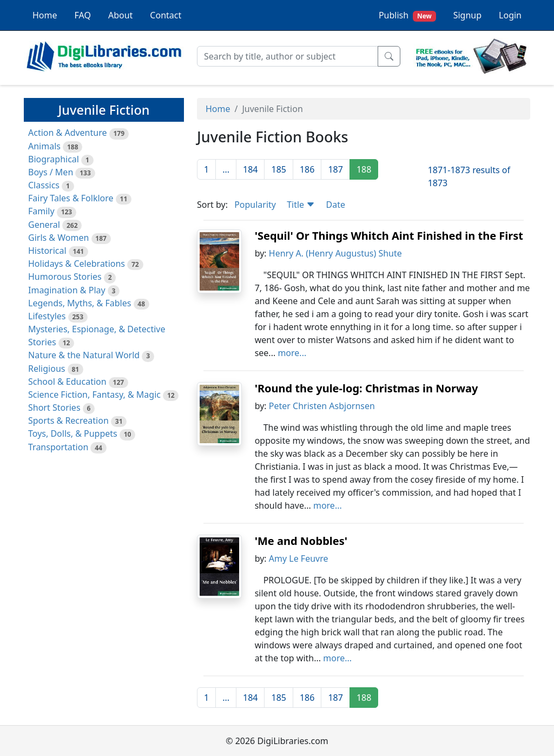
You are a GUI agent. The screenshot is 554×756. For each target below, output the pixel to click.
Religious (47, 369)
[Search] (288, 56)
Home (45, 15)
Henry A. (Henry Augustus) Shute (335, 253)
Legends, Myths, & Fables (80, 303)
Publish (407, 15)
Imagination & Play (67, 290)
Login (510, 15)
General (44, 225)
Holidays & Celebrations (77, 264)
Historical (47, 251)
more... (292, 353)
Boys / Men (51, 172)
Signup (467, 15)
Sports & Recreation (68, 420)
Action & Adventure (68, 133)
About (120, 15)
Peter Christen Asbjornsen (322, 406)
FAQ (83, 15)
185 (278, 169)
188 (364, 169)
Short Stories (54, 407)
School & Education (67, 382)
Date (335, 205)
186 (307, 169)
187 (335, 169)
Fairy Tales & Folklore (71, 198)
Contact (166, 15)
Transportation (58, 447)
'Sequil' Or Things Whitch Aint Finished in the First (389, 236)
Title (301, 205)
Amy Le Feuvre (299, 558)
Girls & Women (58, 238)
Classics (44, 185)
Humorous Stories (65, 277)
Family (41, 211)
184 (250, 169)
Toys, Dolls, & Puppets (73, 433)
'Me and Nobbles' (301, 541)
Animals (44, 146)
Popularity (255, 205)
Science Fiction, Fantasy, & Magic (94, 395)
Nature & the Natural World (84, 355)
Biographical (54, 159)
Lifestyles (47, 316)
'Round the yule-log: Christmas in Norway (367, 388)
